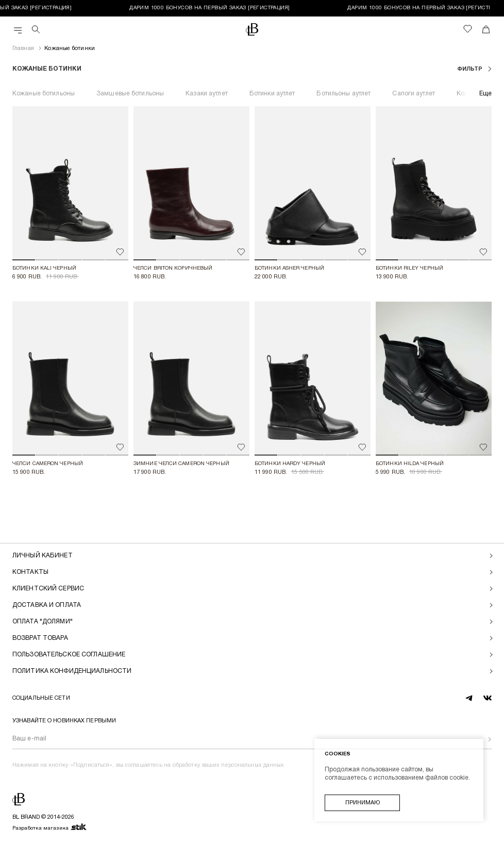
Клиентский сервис (48, 589)
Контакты (30, 572)
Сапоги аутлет (414, 94)
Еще (485, 94)
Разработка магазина (50, 828)
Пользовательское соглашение (69, 655)
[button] (24, 260)
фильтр (471, 69)
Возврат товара (40, 638)
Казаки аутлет (207, 94)
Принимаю (363, 803)
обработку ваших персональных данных (229, 765)
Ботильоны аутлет (343, 94)
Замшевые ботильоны (130, 94)
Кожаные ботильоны (44, 94)
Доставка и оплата (47, 605)
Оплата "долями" (43, 622)
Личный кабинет (43, 556)
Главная (23, 48)
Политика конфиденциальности (72, 671)
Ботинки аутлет (272, 94)
